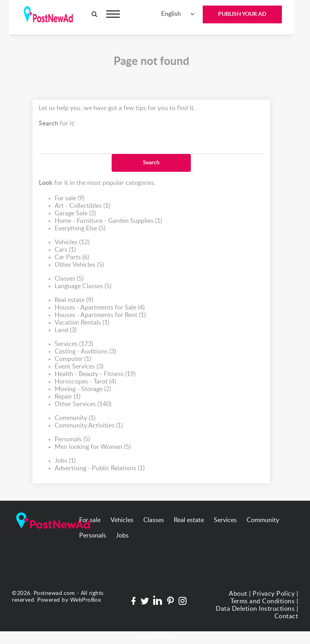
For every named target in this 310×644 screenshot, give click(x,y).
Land (66, 330)
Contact (286, 616)
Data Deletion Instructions (255, 609)
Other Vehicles (79, 265)
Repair (68, 397)
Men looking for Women (93, 447)
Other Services (83, 404)
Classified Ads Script (155, 637)
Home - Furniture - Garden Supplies (108, 221)
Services (74, 344)
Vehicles (72, 242)
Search (151, 163)
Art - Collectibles (82, 206)
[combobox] (178, 14)
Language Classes (83, 286)
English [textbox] (171, 14)
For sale (69, 199)
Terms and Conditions (262, 601)
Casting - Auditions (85, 352)
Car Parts (72, 257)
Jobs (65, 461)
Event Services (79, 367)
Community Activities (89, 426)
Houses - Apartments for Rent (100, 315)
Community (75, 418)
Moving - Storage (83, 389)
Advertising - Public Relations (100, 468)
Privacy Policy (274, 594)
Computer (73, 359)
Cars (65, 250)
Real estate (74, 300)
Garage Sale (75, 214)
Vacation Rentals (82, 323)
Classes (69, 279)
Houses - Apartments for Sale (100, 308)
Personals (72, 440)
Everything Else (80, 229)
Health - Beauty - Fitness (95, 374)
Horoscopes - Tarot (85, 382)
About (238, 594)
